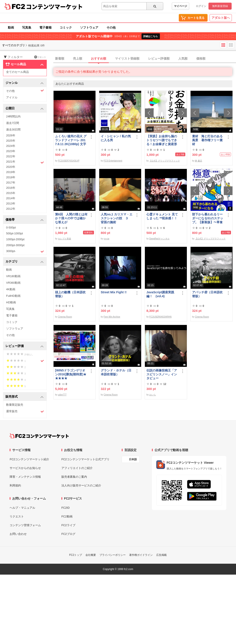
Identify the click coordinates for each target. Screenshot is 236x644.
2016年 (11, 188)
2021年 (25, 162)
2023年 (11, 151)
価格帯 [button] (25, 220)
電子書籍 (45, 27)
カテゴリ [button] (25, 262)
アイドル (12, 97)
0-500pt (11, 228)
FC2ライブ (68, 525)
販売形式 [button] (25, 397)
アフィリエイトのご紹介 (77, 468)
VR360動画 (13, 283)
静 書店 (199, 161)
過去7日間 (13, 123)
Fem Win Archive (112, 317)
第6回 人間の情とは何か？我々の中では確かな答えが (71, 218)
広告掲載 (161, 555)
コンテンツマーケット (54, 7)
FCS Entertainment (113, 161)
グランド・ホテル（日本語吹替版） (116, 372)
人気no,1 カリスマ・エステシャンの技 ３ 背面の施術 (117, 218)
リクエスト (17, 516)
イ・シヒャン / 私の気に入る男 (116, 138)
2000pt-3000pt (15, 245)
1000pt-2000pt (15, 239)
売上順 (78, 58)
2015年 (11, 193)
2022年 (11, 156)
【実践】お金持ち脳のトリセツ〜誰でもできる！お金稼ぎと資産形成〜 (162, 140)
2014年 (11, 198)
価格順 (201, 58)
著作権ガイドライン (141, 555)
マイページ (180, 6)
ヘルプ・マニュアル (22, 508)
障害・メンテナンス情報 (25, 477)
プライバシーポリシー (113, 555)
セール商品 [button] (25, 64)
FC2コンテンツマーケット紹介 (29, 459)
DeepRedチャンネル (159, 239)
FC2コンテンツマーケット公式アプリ (85, 459)
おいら (153, 395)
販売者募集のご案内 (74, 477)
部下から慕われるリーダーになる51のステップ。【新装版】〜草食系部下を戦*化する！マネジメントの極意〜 (208, 218)
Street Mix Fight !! (114, 292)
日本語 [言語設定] (133, 459)
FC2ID (66, 508)
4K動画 (11, 289)
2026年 (11, 135)
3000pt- (25, 251)
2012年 (11, 209)
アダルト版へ (221, 18)
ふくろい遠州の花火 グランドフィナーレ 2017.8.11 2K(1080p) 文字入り (71, 140)
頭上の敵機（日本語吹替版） (70, 294)
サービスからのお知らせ (25, 468)
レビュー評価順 (159, 58)
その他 (111, 27)
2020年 (11, 167)
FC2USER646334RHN (160, 317)
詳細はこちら (151, 36)
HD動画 (11, 302)
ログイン (201, 6)
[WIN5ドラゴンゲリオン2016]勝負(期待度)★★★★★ (71, 374)
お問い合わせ (18, 534)
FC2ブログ (68, 534)
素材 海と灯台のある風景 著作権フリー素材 (207, 140)
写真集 (27, 27)
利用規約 (15, 485)
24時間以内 (13, 116)
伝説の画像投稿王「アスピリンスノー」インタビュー (162, 374)
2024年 (11, 146)
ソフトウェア (89, 27)
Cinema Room (65, 317)
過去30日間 (13, 130)
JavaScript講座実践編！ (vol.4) (160, 294)
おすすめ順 (99, 58)
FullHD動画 (13, 296)
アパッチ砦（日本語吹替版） (207, 294)
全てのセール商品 (17, 72)
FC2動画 (67, 516)
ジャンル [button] (25, 83)
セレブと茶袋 (64, 239)
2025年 (11, 141)
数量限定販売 (15, 405)
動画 (11, 27)
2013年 (11, 204)
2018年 (11, 177)
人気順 (183, 58)
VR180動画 (13, 276)
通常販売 (25, 411)
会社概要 (91, 555)
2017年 (11, 183)
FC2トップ (76, 555)
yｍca (106, 239)
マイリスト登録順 (127, 58)
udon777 (62, 395)
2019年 (11, 172)
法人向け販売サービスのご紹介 (81, 485)
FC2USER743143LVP (69, 161)
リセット (40, 57)
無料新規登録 (220, 6)
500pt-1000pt (15, 233)
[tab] (145, 59)
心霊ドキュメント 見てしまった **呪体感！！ (162, 216)
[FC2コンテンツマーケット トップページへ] (39, 436)
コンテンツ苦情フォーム (25, 525)
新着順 (60, 58)
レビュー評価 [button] (25, 346)
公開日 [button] (25, 109)
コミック (66, 27)
